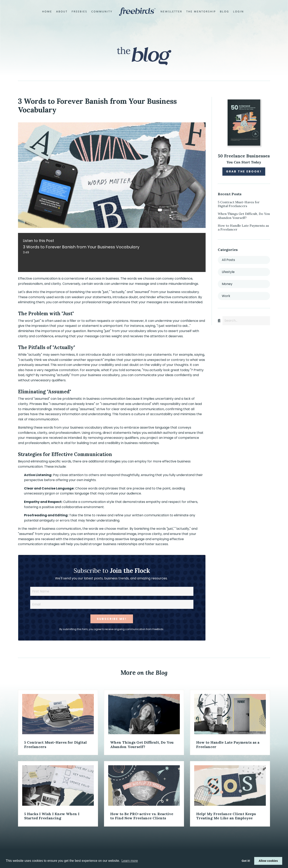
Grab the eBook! (244, 171)
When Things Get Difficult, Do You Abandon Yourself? (244, 216)
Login (239, 12)
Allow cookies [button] (268, 861)
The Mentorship (201, 12)
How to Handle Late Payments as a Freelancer (243, 228)
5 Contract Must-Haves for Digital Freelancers (239, 204)
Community (102, 12)
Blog (225, 12)
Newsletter (171, 12)
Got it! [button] (246, 861)
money (227, 284)
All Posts (228, 260)
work (226, 296)
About (62, 12)
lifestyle (228, 272)
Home (47, 12)
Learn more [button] (130, 861)
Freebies (79, 12)
